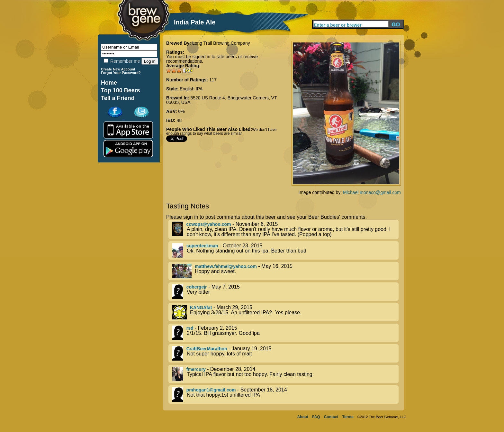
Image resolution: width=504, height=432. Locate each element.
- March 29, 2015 (285, 312)
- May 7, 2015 (285, 292)
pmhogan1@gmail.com (211, 390)
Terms (348, 417)
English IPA (191, 89)
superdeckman (202, 246)
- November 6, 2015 (285, 229)
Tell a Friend (118, 98)
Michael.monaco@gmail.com (372, 192)
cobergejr (197, 287)
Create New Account (118, 69)
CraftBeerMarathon (207, 349)
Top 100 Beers (121, 90)
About (303, 417)
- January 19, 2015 (285, 353)
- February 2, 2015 (285, 333)
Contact (331, 417)
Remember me (122, 61)
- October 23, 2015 (285, 250)
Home (109, 83)
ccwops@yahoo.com (209, 224)
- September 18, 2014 (285, 395)
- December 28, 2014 (285, 374)
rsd (190, 328)
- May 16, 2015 (285, 271)
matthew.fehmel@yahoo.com (226, 266)
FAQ (316, 417)
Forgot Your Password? (121, 73)
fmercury (196, 369)
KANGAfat (201, 308)
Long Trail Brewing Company (221, 43)
